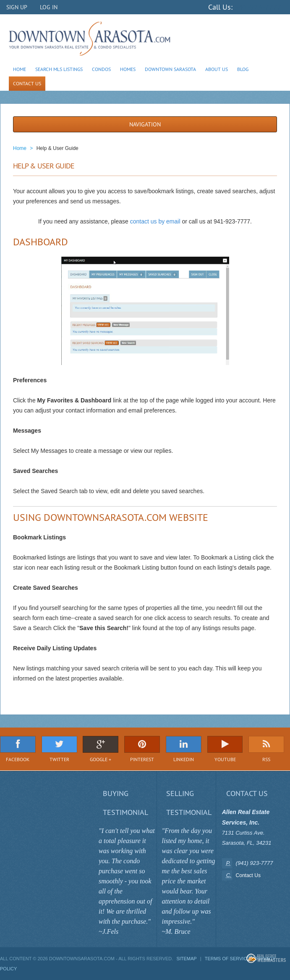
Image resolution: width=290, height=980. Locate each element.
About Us (217, 69)
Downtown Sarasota (170, 69)
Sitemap (186, 959)
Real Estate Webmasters (266, 958)
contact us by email (155, 221)
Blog (243, 69)
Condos (101, 69)
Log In (49, 7)
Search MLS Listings (59, 69)
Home (20, 69)
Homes (128, 69)
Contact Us (27, 83)
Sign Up (17, 7)
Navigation (145, 124)
